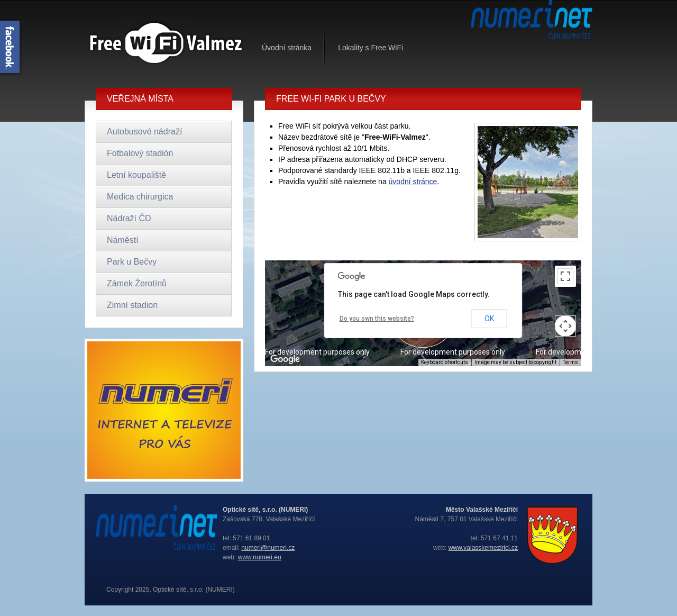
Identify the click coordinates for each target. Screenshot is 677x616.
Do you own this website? (377, 319)
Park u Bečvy (132, 262)
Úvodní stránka (287, 48)
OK (489, 319)
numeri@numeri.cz (268, 548)
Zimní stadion (132, 305)
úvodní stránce (413, 182)
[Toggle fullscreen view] (565, 276)
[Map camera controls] (565, 326)
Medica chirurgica (140, 197)
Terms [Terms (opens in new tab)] (570, 362)
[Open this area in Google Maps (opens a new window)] (285, 359)
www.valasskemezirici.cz (483, 548)
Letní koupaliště (136, 175)
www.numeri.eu (260, 557)
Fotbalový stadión (140, 153)
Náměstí (123, 240)
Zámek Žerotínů (137, 283)
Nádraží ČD (129, 218)
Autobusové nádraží (144, 132)
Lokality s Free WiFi (370, 48)
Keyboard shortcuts (445, 362)
